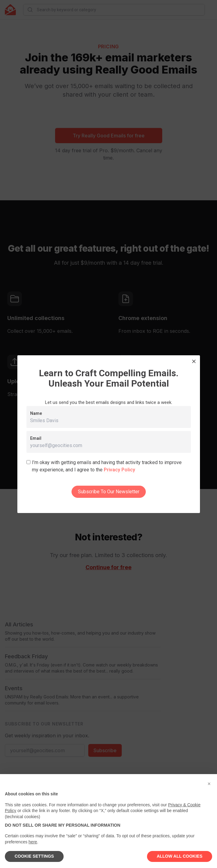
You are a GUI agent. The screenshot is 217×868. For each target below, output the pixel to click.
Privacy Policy (119, 470)
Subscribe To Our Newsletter (109, 492)
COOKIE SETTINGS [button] (34, 856)
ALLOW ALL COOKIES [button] (180, 856)
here (33, 842)
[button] (209, 784)
